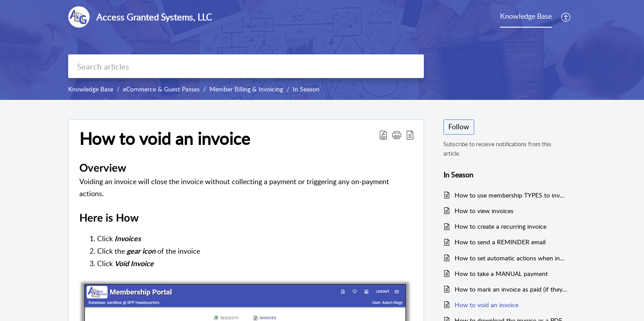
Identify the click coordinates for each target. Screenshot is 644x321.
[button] (566, 17)
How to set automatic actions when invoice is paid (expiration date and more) (511, 258)
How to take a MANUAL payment (501, 274)
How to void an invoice (486, 305)
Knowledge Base (91, 89)
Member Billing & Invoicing (246, 89)
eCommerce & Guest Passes (161, 89)
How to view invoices (484, 211)
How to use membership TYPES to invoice (511, 195)
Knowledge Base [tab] (526, 16)
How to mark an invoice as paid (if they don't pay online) (511, 289)
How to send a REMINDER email (500, 242)
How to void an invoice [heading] (165, 139)
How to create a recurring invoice (500, 226)
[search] (246, 66)
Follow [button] (459, 127)
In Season (306, 89)
